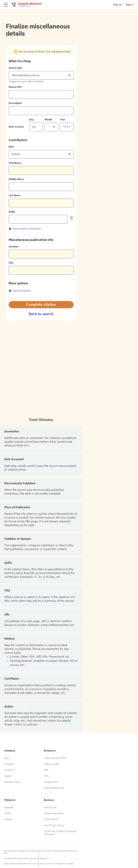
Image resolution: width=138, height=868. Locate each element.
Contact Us (10, 770)
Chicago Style (51, 782)
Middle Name (16, 179)
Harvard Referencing (54, 788)
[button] (41, 75)
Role (11, 147)
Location (14, 247)
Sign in (130, 5)
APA (46, 770)
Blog (6, 758)
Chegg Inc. (10, 764)
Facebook (9, 808)
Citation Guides (51, 764)
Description (15, 103)
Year (63, 120)
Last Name (15, 195)
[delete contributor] (72, 218)
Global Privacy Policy (54, 814)
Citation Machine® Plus (55, 758)
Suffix (12, 212)
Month (48, 120)
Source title (15, 87)
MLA (46, 776)
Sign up (117, 5)
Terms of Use (50, 808)
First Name (15, 163)
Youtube (8, 820)
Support (8, 776)
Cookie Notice (51, 820)
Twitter (8, 814)
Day (31, 120)
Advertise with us (13, 782)
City (11, 263)
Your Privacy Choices (54, 825)
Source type (15, 68)
